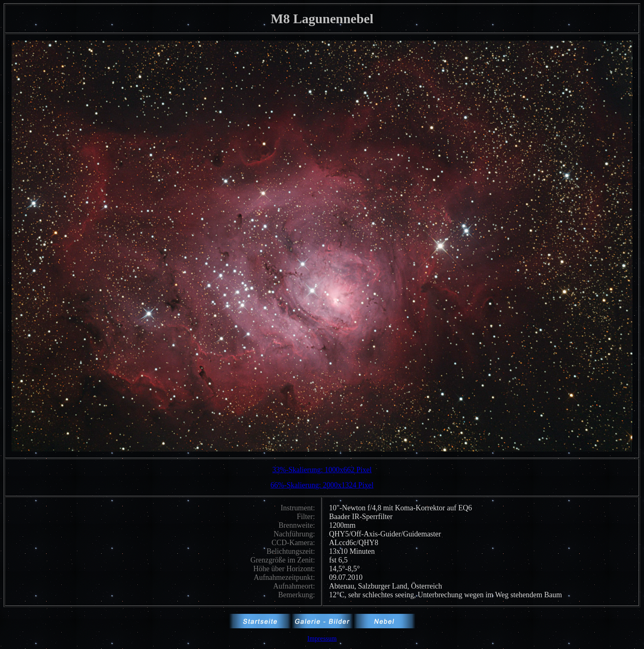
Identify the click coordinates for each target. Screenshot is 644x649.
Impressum (322, 638)
